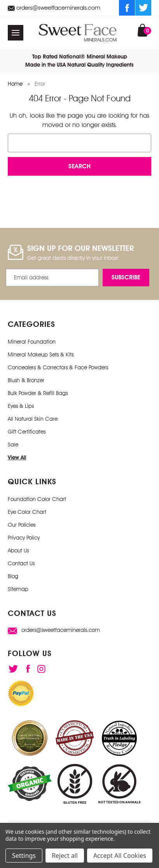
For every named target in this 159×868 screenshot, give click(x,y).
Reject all (65, 856)
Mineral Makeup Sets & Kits (41, 355)
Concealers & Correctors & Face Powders (58, 367)
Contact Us (21, 563)
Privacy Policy (24, 538)
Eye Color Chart (27, 512)
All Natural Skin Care (33, 419)
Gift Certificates (27, 432)
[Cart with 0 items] (142, 30)
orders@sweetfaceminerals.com (54, 8)
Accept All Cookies (120, 856)
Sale (13, 445)
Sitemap (18, 589)
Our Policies (22, 525)
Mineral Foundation (32, 342)
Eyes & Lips (21, 406)
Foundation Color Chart (37, 499)
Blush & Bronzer (26, 380)
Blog (13, 576)
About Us (18, 550)
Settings (24, 856)
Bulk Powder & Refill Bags (38, 393)
